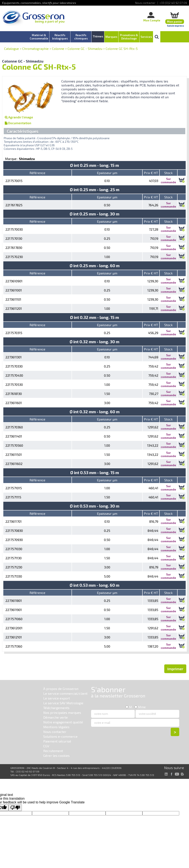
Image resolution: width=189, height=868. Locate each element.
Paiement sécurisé (57, 741)
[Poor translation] (15, 808)
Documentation (18, 123)
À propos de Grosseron (61, 689)
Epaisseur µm (107, 173)
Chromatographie (35, 49)
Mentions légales (56, 727)
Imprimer (175, 669)
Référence (37, 173)
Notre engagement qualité (63, 722)
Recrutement (53, 751)
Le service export (57, 698)
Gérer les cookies (56, 756)
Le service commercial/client (65, 693)
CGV (46, 746)
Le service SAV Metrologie (63, 703)
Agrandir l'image (19, 117)
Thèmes (98, 36)
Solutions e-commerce (60, 736)
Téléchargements (56, 708)
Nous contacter (55, 732)
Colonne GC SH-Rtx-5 (122, 49)
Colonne (58, 49)
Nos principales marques (62, 712)
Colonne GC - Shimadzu (85, 49)
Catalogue (12, 49)
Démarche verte (56, 717)
